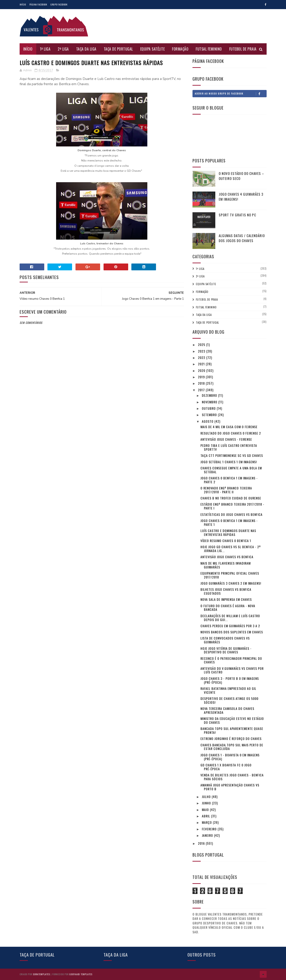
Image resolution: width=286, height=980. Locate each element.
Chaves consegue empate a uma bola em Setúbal (231, 470)
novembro (210, 402)
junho (207, 803)
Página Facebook (38, 4)
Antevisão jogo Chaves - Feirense (226, 439)
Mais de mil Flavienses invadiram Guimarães (226, 565)
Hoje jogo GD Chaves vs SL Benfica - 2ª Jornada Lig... (231, 549)
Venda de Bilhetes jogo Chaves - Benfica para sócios (232, 777)
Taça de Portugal (118, 49)
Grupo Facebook (59, 4)
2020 (202, 370)
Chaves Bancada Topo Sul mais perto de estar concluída (232, 747)
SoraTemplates (41, 974)
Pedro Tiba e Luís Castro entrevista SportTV (229, 447)
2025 (202, 344)
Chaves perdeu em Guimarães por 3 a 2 (230, 626)
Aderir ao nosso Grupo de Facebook (231, 94)
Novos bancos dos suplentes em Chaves (232, 632)
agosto (208, 421)
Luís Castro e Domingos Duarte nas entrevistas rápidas (228, 532)
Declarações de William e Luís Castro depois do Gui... (230, 618)
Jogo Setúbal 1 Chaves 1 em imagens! (229, 462)
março (207, 822)
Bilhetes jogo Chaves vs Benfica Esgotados (226, 591)
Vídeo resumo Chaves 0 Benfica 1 (226, 541)
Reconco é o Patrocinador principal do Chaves (231, 660)
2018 (202, 383)
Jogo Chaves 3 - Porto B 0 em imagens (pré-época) (230, 680)
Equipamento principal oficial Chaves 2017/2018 (230, 575)
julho (207, 797)
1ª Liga (45, 49)
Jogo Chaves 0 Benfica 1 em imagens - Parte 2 (229, 480)
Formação (180, 49)
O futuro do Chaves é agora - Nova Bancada (228, 608)
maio (206, 810)
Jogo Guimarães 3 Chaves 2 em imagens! (231, 583)
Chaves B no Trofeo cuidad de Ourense (231, 498)
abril (206, 816)
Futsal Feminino (209, 49)
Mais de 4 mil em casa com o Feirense (229, 427)
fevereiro (210, 829)
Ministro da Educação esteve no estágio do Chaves (232, 720)
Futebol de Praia (243, 49)
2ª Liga (63, 49)
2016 (202, 843)
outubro (209, 408)
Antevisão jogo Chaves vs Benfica (227, 557)
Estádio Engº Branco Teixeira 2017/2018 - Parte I (232, 506)
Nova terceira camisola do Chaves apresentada (227, 710)
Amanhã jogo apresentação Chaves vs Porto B (230, 787)
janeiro (208, 835)
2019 (202, 377)
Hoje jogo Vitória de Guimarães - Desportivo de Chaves (226, 650)
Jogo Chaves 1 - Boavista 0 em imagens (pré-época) (230, 757)
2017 (202, 390)
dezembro (210, 395)
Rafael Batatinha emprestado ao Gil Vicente (228, 690)
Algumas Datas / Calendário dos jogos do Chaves (242, 238)
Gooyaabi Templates (81, 974)
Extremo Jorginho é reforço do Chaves (231, 738)
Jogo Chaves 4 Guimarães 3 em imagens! (241, 197)
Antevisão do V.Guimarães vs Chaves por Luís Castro (232, 670)
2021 (202, 364)
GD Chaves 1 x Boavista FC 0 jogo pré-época (226, 767)
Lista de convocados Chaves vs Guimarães (225, 640)
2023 (202, 351)
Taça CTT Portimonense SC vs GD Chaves (232, 455)
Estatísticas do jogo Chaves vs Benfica (231, 514)
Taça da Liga (86, 49)
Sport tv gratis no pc (237, 215)
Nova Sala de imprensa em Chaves (226, 599)
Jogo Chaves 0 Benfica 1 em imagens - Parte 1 (229, 522)
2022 (202, 357)
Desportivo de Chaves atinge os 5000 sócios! (229, 700)
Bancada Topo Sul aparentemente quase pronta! (232, 730)
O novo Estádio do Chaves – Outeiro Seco (241, 176)
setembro (210, 415)
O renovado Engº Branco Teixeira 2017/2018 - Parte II (226, 490)
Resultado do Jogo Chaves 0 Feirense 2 (231, 433)
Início (23, 4)
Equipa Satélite (153, 49)
